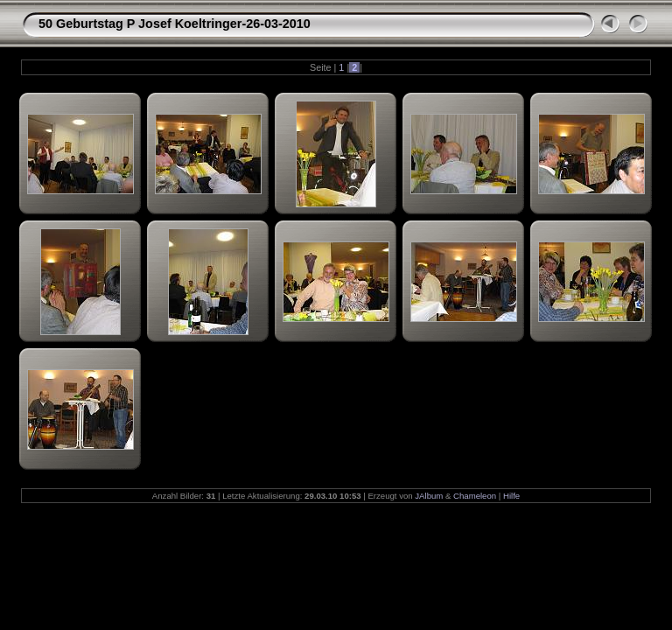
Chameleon (475, 496)
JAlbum (429, 496)
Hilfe (511, 496)
